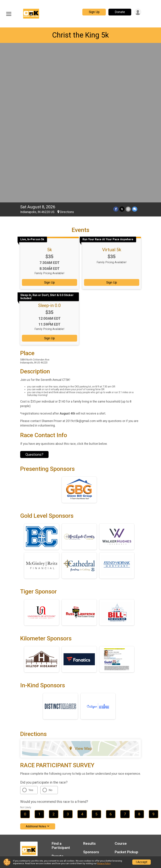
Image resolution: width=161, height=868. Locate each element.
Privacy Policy (105, 726)
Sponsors (91, 695)
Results (89, 687)
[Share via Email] (128, 52)
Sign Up (94, 12)
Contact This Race (127, 726)
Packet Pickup (126, 695)
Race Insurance (64, 708)
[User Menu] (138, 12)
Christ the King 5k (80, 35)
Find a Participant (61, 689)
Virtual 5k (112, 93)
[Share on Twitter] (122, 52)
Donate (120, 12)
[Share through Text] (135, 52)
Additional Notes (38, 670)
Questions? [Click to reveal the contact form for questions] (34, 298)
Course (121, 687)
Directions (67, 55)
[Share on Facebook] (116, 52)
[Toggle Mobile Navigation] (9, 14)
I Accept (142, 862)
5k (50, 93)
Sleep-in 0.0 (49, 149)
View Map (80, 592)
